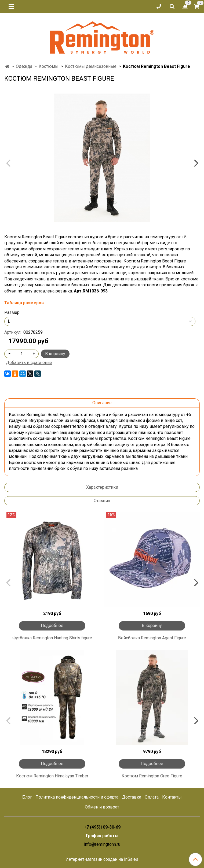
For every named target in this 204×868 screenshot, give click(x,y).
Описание (102, 403)
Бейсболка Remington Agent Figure (152, 638)
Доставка (132, 797)
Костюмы (49, 66)
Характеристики (102, 487)
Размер (12, 313)
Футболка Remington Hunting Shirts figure (52, 638)
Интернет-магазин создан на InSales (102, 859)
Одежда (24, 66)
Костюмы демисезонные (91, 66)
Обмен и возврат (102, 807)
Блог (27, 797)
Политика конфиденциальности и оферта (77, 797)
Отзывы (102, 501)
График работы (102, 836)
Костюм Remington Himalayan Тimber (52, 776)
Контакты (172, 797)
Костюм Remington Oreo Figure (152, 776)
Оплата (152, 797)
